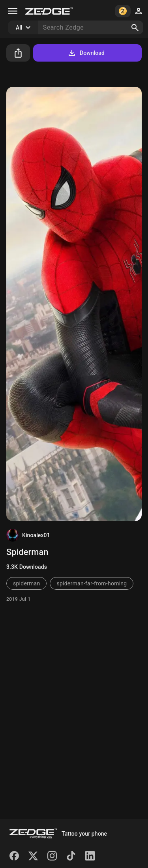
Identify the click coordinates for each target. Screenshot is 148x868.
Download (86, 53)
